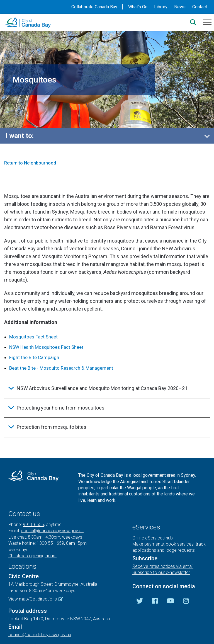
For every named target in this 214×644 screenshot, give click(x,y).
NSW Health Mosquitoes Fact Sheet (46, 347)
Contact (200, 7)
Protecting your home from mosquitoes (61, 408)
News (180, 7)
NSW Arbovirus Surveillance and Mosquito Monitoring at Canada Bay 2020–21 (102, 388)
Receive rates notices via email (163, 566)
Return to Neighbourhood (30, 163)
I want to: (20, 136)
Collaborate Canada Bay (94, 7)
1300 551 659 (50, 543)
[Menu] (207, 22)
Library (161, 7)
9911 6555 (33, 525)
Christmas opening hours (32, 556)
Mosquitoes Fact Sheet (33, 337)
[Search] (193, 22)
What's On (138, 7)
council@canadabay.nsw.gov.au (52, 531)
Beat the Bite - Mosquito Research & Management (61, 368)
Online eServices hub (153, 538)
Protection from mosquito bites (52, 427)
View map (18, 599)
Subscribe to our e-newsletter (161, 572)
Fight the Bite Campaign (34, 357)
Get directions (48, 599)
